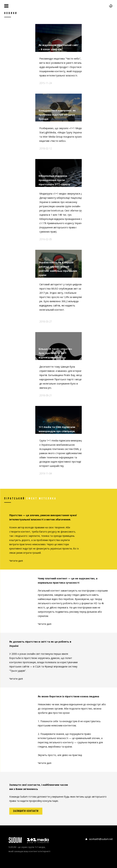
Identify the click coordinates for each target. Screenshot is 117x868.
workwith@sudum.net (101, 839)
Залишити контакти (26, 811)
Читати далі (16, 561)
